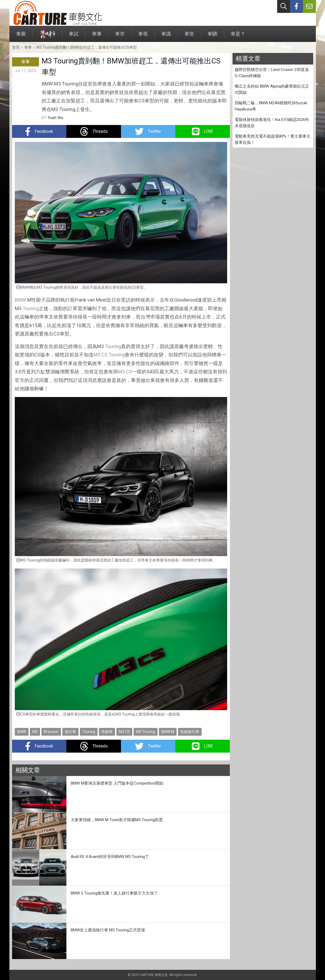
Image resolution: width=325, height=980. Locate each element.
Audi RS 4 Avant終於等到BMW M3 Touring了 (110, 857)
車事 (97, 36)
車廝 (21, 36)
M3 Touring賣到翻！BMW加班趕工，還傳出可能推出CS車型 (87, 47)
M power (51, 732)
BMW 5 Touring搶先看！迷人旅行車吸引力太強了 (114, 893)
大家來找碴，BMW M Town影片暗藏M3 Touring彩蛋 (117, 820)
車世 (189, 36)
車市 (120, 36)
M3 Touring (146, 732)
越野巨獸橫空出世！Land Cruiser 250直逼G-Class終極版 (272, 73)
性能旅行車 (190, 732)
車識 (166, 36)
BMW (20, 300)
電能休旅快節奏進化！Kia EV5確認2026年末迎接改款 (272, 123)
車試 (74, 36)
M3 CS (101, 355)
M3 (35, 732)
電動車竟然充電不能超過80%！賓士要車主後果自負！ (273, 139)
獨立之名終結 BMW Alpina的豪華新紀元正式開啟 (272, 89)
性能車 (107, 732)
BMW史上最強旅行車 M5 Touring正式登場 (108, 930)
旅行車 (70, 732)
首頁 (16, 47)
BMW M (168, 732)
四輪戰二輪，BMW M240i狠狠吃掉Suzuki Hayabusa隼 (271, 106)
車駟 (212, 36)
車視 (143, 36)
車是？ (238, 36)
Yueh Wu (55, 118)
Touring (31, 308)
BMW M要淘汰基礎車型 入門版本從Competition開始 (117, 783)
